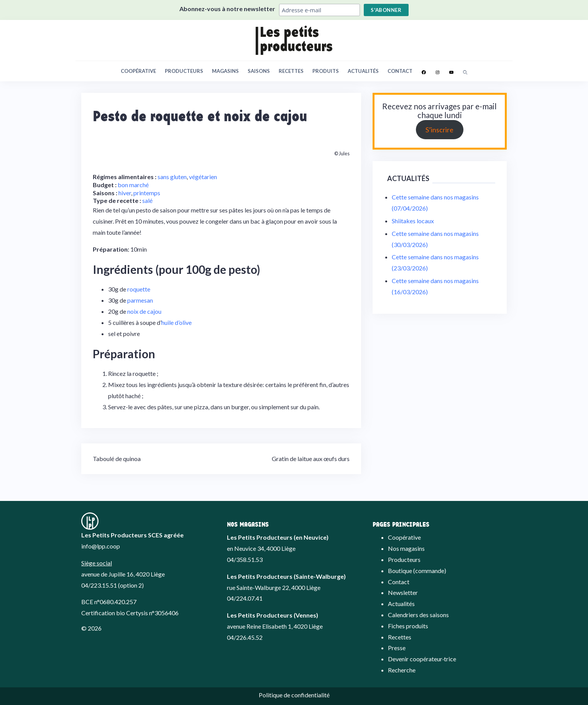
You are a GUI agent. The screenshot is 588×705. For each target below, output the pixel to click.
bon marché (133, 185)
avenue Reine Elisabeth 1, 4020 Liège (275, 626)
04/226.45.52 (245, 637)
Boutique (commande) (417, 571)
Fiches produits (408, 626)
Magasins (225, 71)
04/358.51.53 (245, 559)
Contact (400, 71)
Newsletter (403, 592)
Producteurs (184, 71)
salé (147, 200)
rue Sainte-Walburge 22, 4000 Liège (274, 587)
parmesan (140, 300)
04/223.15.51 (99, 585)
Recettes (291, 71)
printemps (147, 193)
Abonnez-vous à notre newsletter (227, 9)
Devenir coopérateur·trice (422, 659)
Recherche (402, 670)
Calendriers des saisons (418, 615)
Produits (326, 71)
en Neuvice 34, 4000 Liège (261, 548)
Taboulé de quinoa (117, 459)
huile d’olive (177, 322)
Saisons (259, 71)
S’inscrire (439, 130)
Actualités (363, 71)
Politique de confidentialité (294, 695)
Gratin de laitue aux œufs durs (311, 459)
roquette (139, 289)
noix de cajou (144, 311)
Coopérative (138, 71)
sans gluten (172, 177)
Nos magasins (406, 548)
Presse (397, 648)
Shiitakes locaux (413, 221)
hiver (125, 193)
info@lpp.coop (101, 546)
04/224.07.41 (245, 598)
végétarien (203, 177)
